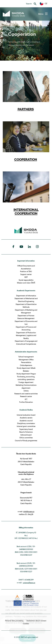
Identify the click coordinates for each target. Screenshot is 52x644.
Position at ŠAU (26, 271)
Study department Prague (26, 374)
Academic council (26, 421)
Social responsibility (26, 280)
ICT (26, 399)
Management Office (26, 360)
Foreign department (26, 382)
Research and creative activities (26, 394)
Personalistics (26, 362)
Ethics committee (26, 438)
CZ (43, 3)
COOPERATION (26, 159)
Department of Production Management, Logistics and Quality (26, 335)
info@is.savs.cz (29, 512)
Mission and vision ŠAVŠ (26, 283)
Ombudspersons (26, 365)
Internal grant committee (26, 426)
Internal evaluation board (26, 415)
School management (26, 357)
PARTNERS (26, 109)
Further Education (26, 402)
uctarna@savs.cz (29, 583)
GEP (26, 277)
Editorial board (26, 435)
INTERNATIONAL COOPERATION (26, 212)
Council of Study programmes (26, 441)
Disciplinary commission (26, 423)
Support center (26, 274)
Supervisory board (26, 429)
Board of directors (26, 432)
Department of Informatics (26, 296)
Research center (26, 396)
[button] (43, 4)
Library (26, 391)
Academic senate (26, 418)
